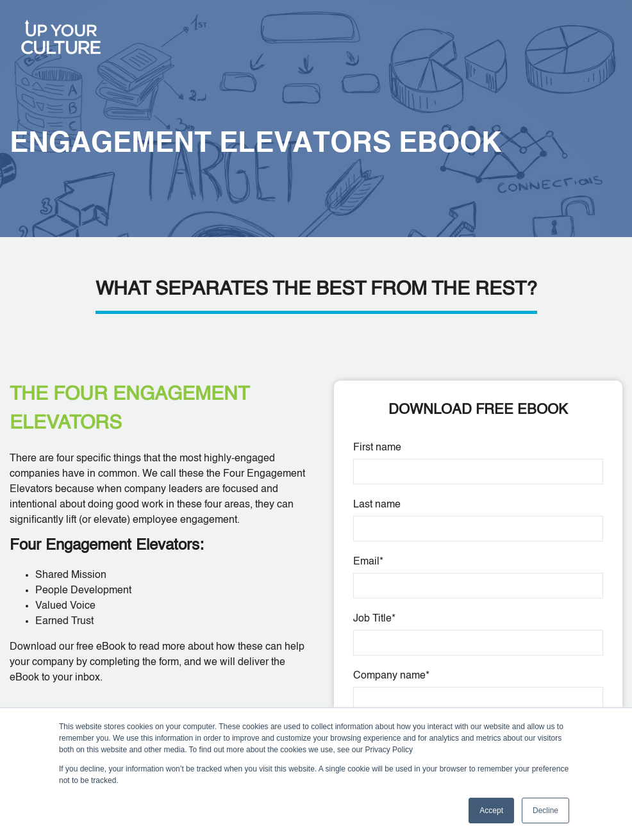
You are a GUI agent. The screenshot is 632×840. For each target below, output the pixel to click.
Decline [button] (545, 811)
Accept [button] (491, 811)
